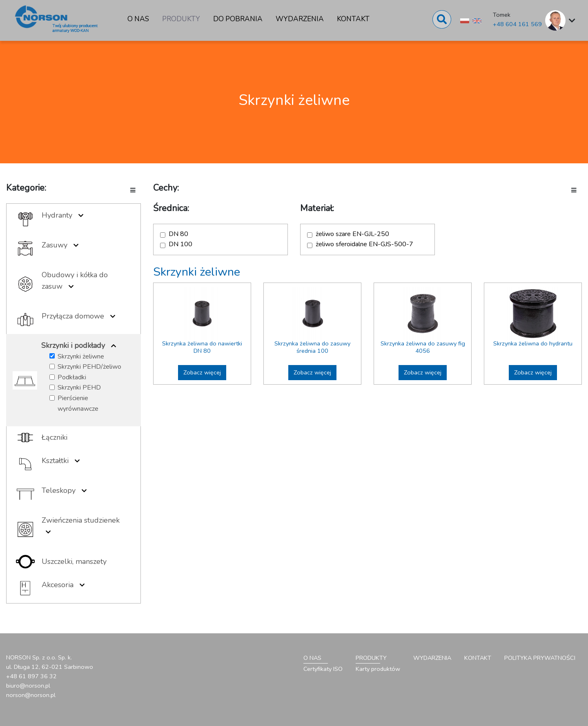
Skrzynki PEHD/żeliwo (89, 367)
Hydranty (57, 215)
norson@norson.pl (31, 695)
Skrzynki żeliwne (81, 356)
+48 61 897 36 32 (31, 676)
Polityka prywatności (540, 658)
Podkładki (72, 377)
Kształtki (55, 461)
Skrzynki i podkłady (73, 345)
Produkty (181, 19)
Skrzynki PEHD (79, 387)
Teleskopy (59, 490)
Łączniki (55, 437)
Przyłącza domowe (73, 316)
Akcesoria (58, 585)
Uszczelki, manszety (74, 561)
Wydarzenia (300, 19)
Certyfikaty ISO (323, 669)
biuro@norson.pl (28, 686)
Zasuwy (55, 245)
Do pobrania (238, 19)
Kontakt (353, 19)
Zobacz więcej (202, 372)
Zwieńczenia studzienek (81, 520)
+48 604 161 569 (517, 24)
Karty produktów (378, 669)
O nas (138, 19)
